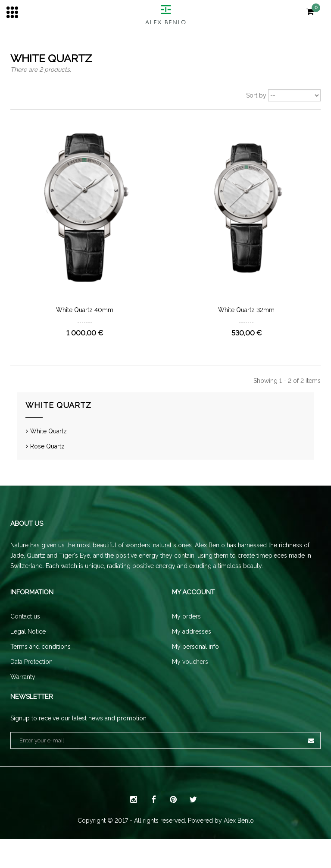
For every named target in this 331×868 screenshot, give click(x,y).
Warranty (23, 693)
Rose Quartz (47, 450)
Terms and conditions (41, 663)
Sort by (256, 95)
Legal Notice (28, 647)
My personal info (195, 663)
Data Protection (31, 678)
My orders (186, 632)
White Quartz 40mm (85, 310)
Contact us (25, 632)
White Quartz (48, 435)
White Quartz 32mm (246, 310)
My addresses (192, 647)
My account (193, 608)
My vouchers (190, 678)
